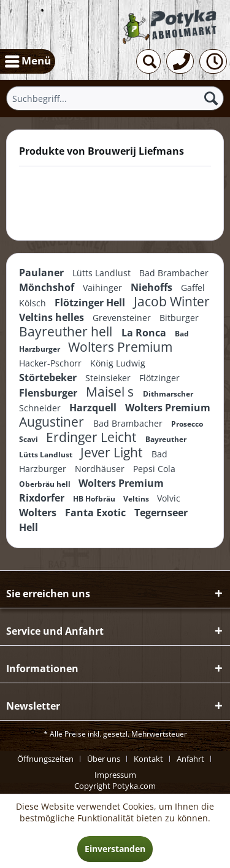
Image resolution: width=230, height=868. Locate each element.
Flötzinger (159, 378)
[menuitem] (28, 61)
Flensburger (49, 393)
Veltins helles (53, 317)
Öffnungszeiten (45, 759)
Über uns (104, 759)
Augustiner (53, 422)
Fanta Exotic (97, 513)
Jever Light (113, 452)
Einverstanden (115, 849)
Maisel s (111, 392)
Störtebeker (49, 378)
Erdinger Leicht (93, 437)
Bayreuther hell (67, 331)
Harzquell (94, 408)
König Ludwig (118, 363)
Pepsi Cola (154, 469)
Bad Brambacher (174, 273)
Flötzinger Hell (91, 303)
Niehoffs (153, 287)
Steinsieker (109, 378)
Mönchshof (48, 287)
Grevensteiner (123, 318)
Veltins (137, 499)
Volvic (169, 498)
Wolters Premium (120, 347)
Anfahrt (190, 759)
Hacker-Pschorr (52, 363)
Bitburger (179, 318)
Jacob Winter (172, 301)
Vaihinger (104, 288)
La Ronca (145, 333)
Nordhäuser (101, 469)
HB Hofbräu (95, 499)
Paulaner (43, 273)
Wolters (39, 513)
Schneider (41, 408)
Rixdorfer (43, 498)
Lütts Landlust (103, 273)
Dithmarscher (168, 394)
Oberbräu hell (46, 484)
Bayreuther (166, 439)
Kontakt (148, 759)
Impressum (115, 775)
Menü (28, 60)
